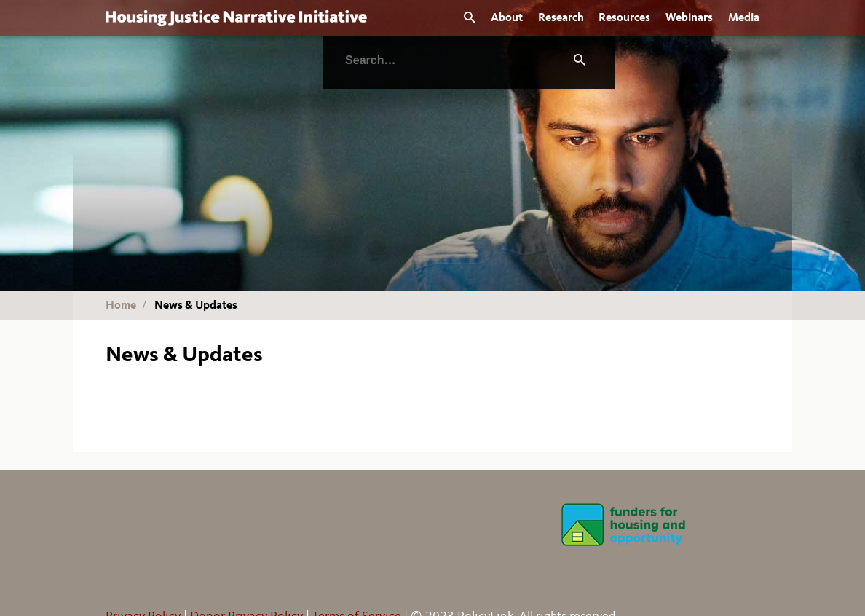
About (507, 18)
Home (121, 306)
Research (561, 18)
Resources (624, 18)
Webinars (689, 18)
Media (744, 18)
